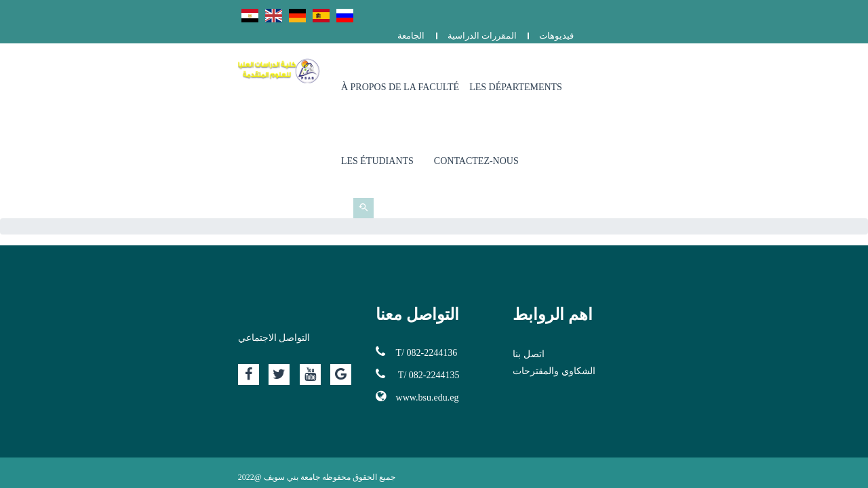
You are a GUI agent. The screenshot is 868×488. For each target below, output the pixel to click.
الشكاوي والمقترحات (621, 257)
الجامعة (668, 12)
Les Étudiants (655, 67)
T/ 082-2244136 (350, 238)
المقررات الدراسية (739, 12)
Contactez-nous (754, 67)
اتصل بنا (596, 240)
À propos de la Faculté (436, 67)
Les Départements (552, 67)
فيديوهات (813, 12)
